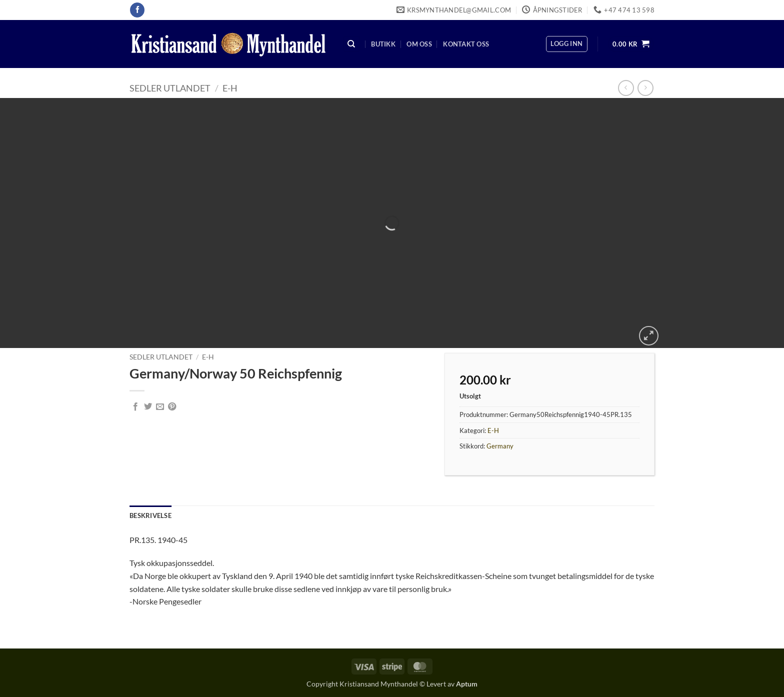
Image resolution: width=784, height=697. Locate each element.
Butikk (383, 44)
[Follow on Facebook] (137, 10)
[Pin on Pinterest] (172, 407)
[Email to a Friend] (160, 407)
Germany (500, 446)
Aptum (467, 684)
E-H (230, 88)
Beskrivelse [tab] (150, 515)
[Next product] (626, 88)
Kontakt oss (466, 44)
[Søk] (351, 44)
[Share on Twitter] (148, 407)
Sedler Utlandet (170, 88)
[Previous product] (645, 88)
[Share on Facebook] (135, 407)
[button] (566, 44)
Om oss (419, 44)
